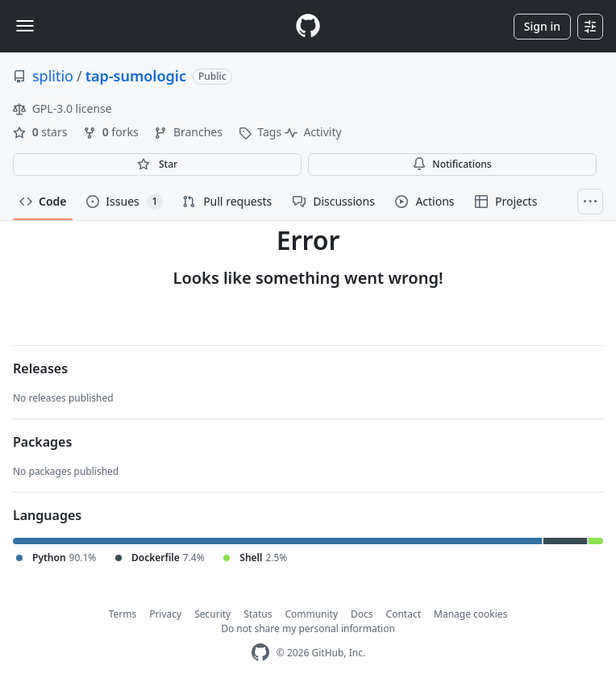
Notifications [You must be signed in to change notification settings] (452, 164)
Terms (123, 614)
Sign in (542, 26)
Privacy (165, 614)
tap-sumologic (136, 76)
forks (112, 132)
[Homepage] (308, 26)
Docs (362, 614)
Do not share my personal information (308, 628)
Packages (42, 442)
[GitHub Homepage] (260, 653)
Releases (40, 368)
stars (42, 132)
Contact (404, 614)
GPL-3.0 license (62, 108)
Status (258, 614)
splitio (53, 76)
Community (311, 614)
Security (212, 614)
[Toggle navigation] (25, 26)
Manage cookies (470, 614)
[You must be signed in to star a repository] (157, 164)
